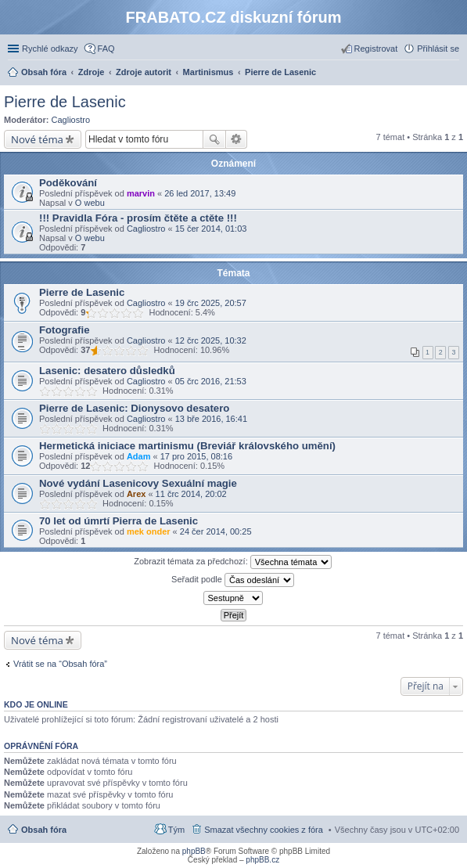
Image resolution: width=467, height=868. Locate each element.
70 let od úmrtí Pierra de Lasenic (119, 521)
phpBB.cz (262, 860)
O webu (90, 203)
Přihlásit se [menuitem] (438, 49)
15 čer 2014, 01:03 (211, 229)
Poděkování (68, 183)
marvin (141, 193)
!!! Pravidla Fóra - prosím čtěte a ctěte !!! (138, 218)
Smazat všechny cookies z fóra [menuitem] (264, 830)
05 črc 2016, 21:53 (211, 381)
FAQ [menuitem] (106, 49)
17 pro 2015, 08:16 (196, 456)
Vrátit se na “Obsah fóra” (60, 664)
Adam (139, 456)
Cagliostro (71, 120)
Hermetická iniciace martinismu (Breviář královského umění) (187, 446)
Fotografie (64, 330)
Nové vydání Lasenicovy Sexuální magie (138, 483)
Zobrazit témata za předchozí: (233, 562)
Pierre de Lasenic (65, 102)
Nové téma (37, 139)
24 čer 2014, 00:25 (216, 531)
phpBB (194, 851)
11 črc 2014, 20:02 (191, 494)
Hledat (214, 139)
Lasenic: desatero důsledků (107, 371)
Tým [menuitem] (176, 830)
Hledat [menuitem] (453, 74)
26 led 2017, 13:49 (200, 193)
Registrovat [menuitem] (376, 49)
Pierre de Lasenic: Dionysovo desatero (134, 408)
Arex (136, 494)
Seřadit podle (233, 580)
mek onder (149, 531)
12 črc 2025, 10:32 (211, 340)
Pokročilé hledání (237, 139)
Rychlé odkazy (50, 49)
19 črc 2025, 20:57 (211, 303)
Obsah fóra (44, 830)
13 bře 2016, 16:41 (211, 419)
